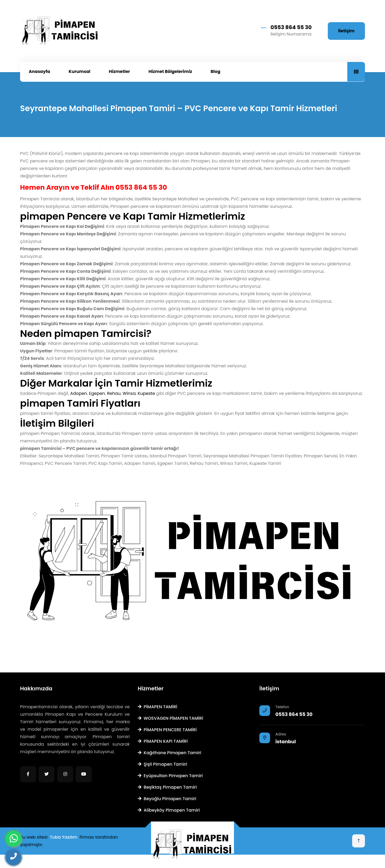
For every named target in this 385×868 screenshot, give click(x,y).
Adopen (78, 393)
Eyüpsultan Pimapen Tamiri (170, 776)
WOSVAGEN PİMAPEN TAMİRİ (170, 718)
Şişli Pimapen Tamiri (162, 764)
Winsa (129, 393)
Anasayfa (40, 71)
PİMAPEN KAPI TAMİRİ (163, 741)
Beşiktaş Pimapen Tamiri (167, 787)
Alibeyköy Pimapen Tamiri (169, 810)
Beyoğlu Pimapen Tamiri (167, 799)
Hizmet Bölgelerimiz (170, 71)
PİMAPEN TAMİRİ (157, 707)
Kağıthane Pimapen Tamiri (170, 753)
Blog (215, 71)
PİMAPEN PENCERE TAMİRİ (167, 730)
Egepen (97, 393)
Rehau (114, 393)
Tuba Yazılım (63, 837)
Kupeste (146, 393)
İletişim (346, 31)
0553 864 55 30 (291, 27)
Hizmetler (119, 71)
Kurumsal (80, 71)
